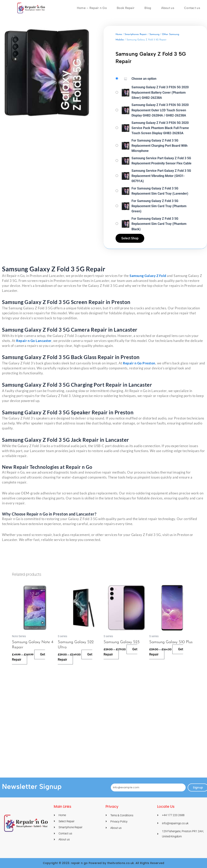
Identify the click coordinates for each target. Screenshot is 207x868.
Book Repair (124, 8)
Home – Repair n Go (90, 8)
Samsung (154, 34)
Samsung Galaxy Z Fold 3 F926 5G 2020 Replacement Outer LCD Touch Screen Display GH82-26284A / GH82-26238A (160, 110)
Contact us (192, 8)
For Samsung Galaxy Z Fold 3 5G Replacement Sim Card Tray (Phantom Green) (159, 206)
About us (167, 8)
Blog (146, 8)
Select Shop (130, 238)
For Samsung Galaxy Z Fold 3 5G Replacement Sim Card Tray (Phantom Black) (159, 224)
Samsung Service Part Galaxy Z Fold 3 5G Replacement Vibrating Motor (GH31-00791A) (161, 176)
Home (119, 34)
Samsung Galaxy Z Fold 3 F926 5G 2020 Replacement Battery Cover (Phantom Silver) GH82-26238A (160, 92)
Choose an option (144, 79)
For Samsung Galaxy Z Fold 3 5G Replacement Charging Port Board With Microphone (159, 146)
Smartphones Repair (136, 34)
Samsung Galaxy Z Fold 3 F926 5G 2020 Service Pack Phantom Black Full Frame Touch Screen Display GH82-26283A (160, 128)
